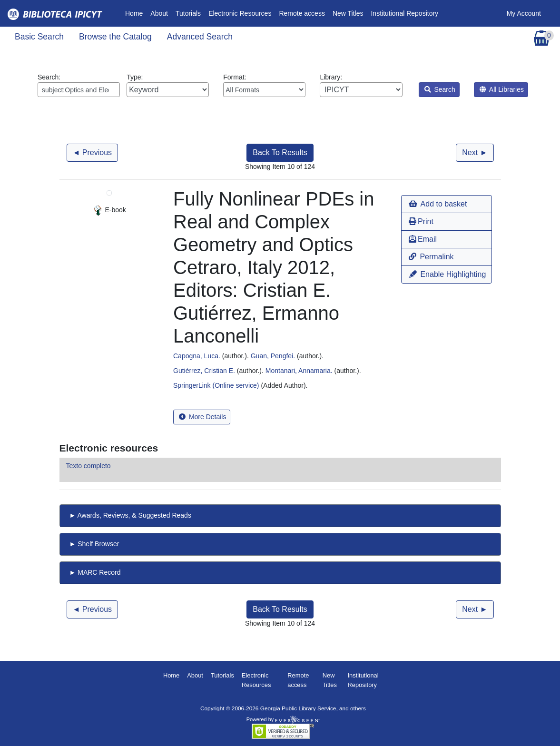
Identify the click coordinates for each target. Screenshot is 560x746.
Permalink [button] (431, 257)
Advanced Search (200, 37)
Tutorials (188, 13)
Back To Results (280, 152)
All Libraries (502, 89)
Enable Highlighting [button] (447, 274)
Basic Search (39, 37)
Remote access (302, 13)
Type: (168, 85)
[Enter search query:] (79, 90)
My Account (524, 13)
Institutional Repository (404, 13)
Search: (79, 85)
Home (136, 13)
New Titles (348, 13)
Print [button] (421, 221)
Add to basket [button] (438, 204)
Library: (361, 85)
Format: (264, 85)
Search (440, 89)
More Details (202, 417)
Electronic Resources (240, 13)
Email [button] (423, 239)
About (159, 13)
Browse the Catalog (115, 37)
